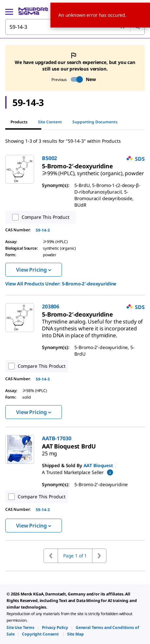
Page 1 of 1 (75, 556)
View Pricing (34, 270)
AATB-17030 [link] (57, 438)
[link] (93, 171)
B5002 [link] (49, 158)
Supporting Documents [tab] (95, 122)
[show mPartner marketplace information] (110, 472)
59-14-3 (43, 230)
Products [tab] (19, 122)
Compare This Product (39, 217)
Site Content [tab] (50, 122)
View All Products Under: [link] (61, 284)
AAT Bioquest (98, 465)
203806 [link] (51, 306)
